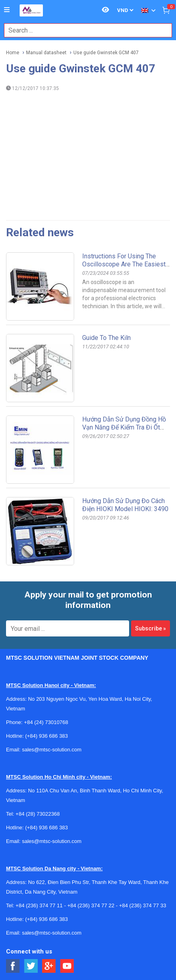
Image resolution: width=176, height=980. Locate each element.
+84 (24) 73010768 (46, 722)
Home (13, 53)
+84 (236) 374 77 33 (143, 905)
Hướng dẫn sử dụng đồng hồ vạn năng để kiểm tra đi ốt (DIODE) (124, 427)
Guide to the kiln (106, 338)
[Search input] (84, 30)
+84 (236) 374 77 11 (39, 905)
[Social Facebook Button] (13, 966)
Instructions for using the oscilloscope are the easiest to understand (124, 264)
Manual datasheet (46, 53)
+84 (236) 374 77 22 (91, 905)
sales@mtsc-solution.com (52, 750)
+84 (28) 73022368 (38, 814)
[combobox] (84, 30)
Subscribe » (151, 628)
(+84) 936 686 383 (47, 736)
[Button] (7, 10)
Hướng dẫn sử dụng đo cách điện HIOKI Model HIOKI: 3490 (125, 505)
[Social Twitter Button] (31, 966)
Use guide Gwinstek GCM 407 (106, 53)
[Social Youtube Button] (67, 966)
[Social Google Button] (49, 966)
